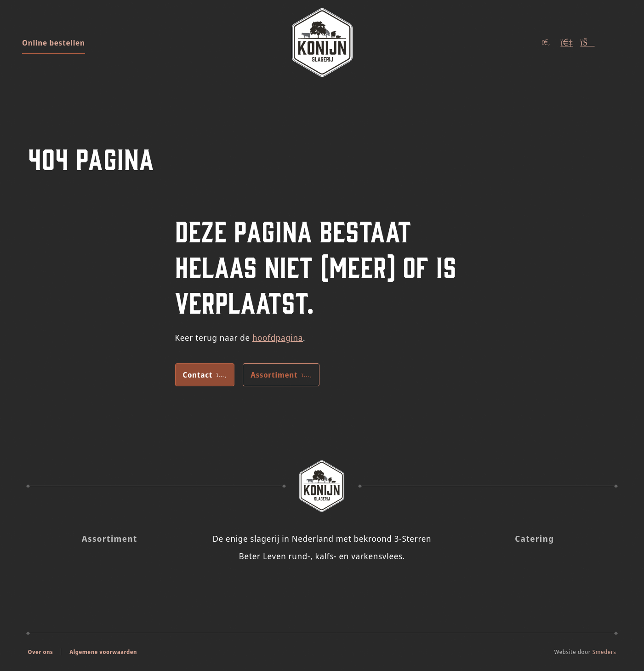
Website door (585, 652)
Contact (205, 375)
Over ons (41, 652)
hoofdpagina (278, 338)
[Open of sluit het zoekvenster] (546, 43)
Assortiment (281, 375)
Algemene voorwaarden (103, 652)
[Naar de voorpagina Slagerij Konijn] (322, 486)
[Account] (567, 43)
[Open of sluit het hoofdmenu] (613, 43)
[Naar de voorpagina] (322, 43)
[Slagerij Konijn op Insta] (310, 586)
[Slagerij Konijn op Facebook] (334, 586)
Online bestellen (54, 43)
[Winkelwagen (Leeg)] (587, 43)
